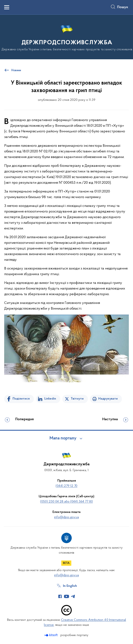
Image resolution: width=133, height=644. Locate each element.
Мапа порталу (63, 438)
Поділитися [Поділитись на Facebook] (21, 399)
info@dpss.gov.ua (66, 517)
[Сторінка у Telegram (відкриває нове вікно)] (73, 596)
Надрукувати (108, 399)
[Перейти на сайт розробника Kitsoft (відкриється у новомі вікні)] (52, 635)
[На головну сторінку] (66, 37)
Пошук (123, 7)
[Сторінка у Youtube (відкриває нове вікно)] (66, 596)
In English (70, 586)
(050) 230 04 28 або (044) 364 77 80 (66, 502)
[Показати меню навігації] (7, 7)
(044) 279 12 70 (66, 486)
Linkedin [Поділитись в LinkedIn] (50, 399)
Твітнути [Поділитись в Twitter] (77, 399)
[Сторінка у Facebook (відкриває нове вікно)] (60, 596)
